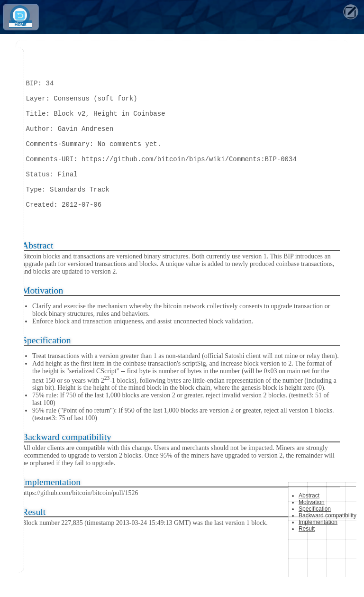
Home (20, 25)
